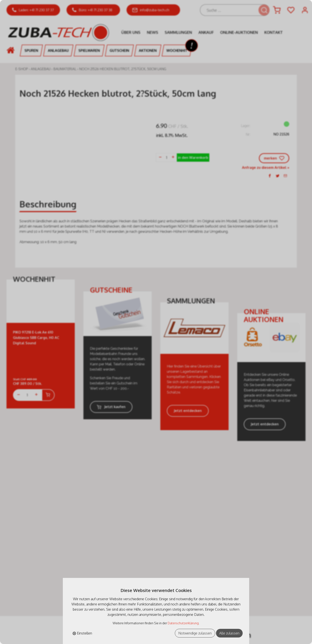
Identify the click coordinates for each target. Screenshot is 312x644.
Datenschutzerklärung (183, 623)
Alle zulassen (229, 633)
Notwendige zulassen (195, 633)
